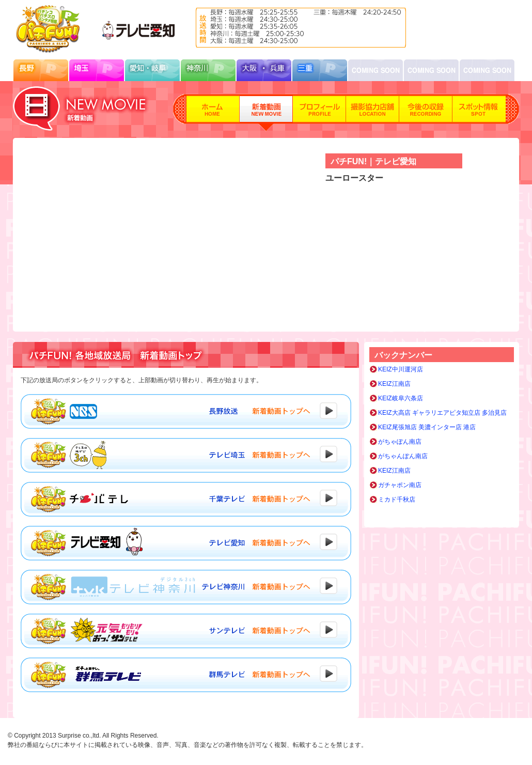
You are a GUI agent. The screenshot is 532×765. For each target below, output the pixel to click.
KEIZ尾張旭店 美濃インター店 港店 (427, 427)
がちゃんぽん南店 (403, 456)
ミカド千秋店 (397, 499)
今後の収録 (426, 113)
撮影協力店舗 (373, 113)
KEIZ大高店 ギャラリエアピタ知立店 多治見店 (442, 413)
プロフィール (319, 113)
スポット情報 (479, 113)
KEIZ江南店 (394, 384)
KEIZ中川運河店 (401, 369)
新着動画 (266, 113)
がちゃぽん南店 (400, 442)
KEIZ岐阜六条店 (401, 398)
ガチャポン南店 (400, 485)
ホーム (213, 113)
